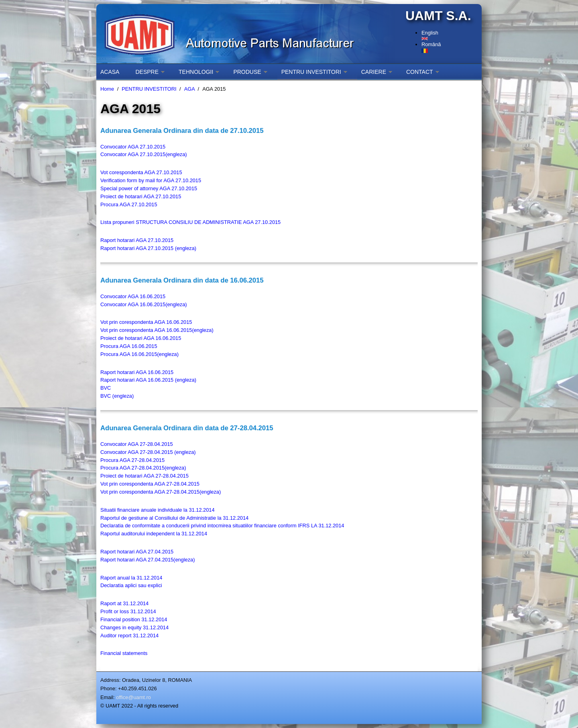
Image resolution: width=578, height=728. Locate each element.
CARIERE (374, 72)
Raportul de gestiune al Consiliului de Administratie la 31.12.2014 (174, 518)
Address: (111, 680)
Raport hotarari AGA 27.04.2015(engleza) (148, 560)
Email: (108, 697)
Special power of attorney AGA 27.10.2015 (149, 188)
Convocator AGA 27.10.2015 (133, 147)
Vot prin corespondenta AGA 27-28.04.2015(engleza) (161, 492)
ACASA (110, 72)
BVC (106, 388)
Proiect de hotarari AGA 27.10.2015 (141, 196)
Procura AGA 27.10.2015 (129, 204)
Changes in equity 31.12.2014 (134, 627)
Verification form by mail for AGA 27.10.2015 (151, 180)
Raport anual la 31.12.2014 (131, 578)
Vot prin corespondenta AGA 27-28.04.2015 (150, 484)
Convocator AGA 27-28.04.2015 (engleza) (148, 452)
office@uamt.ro (133, 697)
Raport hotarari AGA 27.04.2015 (137, 552)
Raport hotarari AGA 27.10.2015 (137, 240)
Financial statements (124, 653)
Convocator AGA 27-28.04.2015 (137, 444)
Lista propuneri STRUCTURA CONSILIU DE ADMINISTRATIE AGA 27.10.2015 (190, 222)
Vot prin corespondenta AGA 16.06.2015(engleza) (157, 330)
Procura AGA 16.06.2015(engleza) (139, 354)
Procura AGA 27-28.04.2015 (132, 460)
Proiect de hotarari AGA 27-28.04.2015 (144, 476)
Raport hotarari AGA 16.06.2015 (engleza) (148, 380)
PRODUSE (247, 72)
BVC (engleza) (117, 396)
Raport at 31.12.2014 (124, 603)
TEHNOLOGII (196, 72)
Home (107, 89)
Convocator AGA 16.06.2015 (133, 296)
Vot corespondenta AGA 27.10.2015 (141, 172)
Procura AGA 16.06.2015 (129, 346)
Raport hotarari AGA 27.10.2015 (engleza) (148, 248)
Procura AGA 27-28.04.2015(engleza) (143, 468)
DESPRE (147, 72)
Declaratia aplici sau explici (131, 585)
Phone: (109, 688)
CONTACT (420, 72)
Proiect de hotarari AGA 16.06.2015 (141, 338)
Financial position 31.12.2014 (134, 619)
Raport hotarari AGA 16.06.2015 (137, 372)
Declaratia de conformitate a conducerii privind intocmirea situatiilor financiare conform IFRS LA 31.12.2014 (222, 526)
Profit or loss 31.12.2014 (128, 611)
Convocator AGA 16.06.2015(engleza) (144, 304)
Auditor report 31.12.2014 (129, 635)
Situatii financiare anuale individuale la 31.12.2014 (158, 510)
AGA (189, 89)
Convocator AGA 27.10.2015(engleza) (144, 154)
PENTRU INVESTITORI (311, 72)
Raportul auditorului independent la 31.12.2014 (154, 534)
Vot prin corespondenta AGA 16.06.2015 (146, 322)
